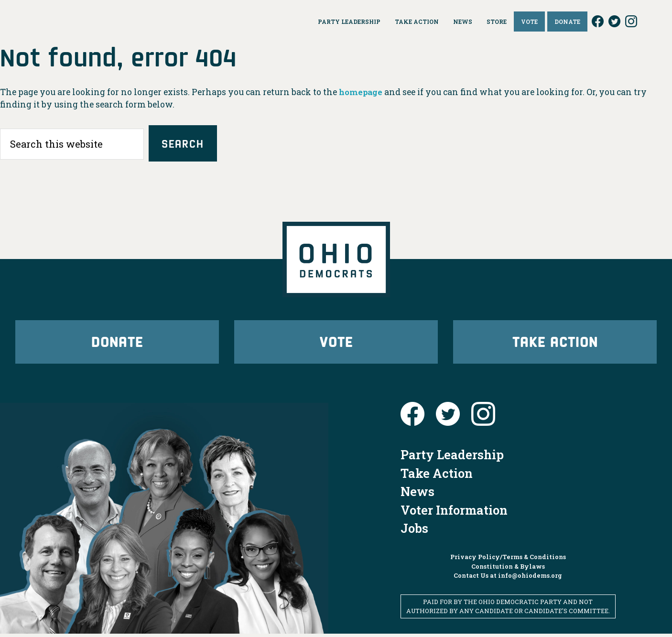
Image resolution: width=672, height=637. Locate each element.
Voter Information (454, 513)
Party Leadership (452, 458)
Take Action (555, 343)
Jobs (414, 531)
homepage (362, 92)
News (417, 495)
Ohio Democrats (79, 22)
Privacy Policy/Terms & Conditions (508, 560)
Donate (117, 343)
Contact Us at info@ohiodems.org (508, 578)
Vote (336, 343)
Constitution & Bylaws (508, 569)
